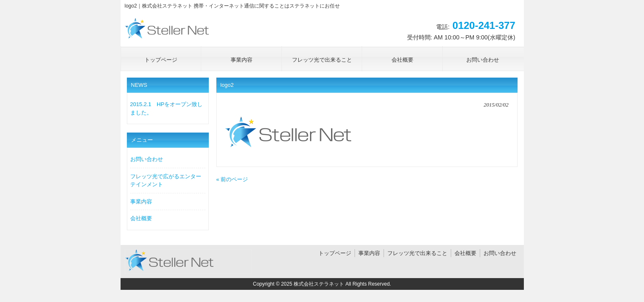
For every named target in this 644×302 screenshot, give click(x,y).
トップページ (335, 253)
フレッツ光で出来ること (417, 253)
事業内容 (141, 202)
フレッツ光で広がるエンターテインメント (166, 181)
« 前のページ (232, 179)
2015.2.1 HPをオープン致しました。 (167, 108)
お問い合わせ (147, 159)
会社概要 (141, 218)
